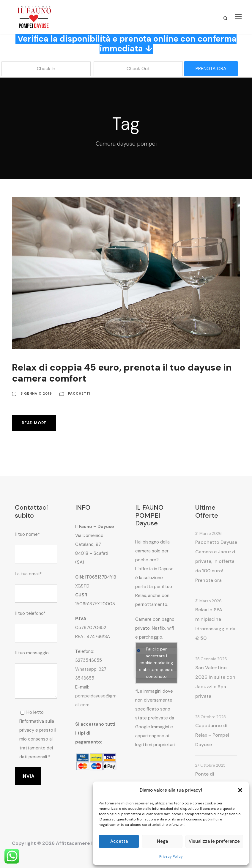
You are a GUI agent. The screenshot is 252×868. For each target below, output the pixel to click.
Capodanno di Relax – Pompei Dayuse (212, 735)
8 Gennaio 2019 (36, 393)
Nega (162, 841)
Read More (34, 423)
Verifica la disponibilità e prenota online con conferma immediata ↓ (127, 44)
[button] (240, 790)
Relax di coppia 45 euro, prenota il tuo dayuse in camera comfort (122, 373)
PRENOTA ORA (211, 68)
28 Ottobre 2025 (211, 717)
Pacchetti (79, 393)
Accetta (119, 841)
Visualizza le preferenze (214, 841)
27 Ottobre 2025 (210, 765)
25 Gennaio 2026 (211, 659)
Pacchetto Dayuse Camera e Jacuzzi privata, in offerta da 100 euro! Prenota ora (216, 561)
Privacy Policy (171, 856)
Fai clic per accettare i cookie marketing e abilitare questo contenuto (156, 663)
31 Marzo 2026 (208, 534)
